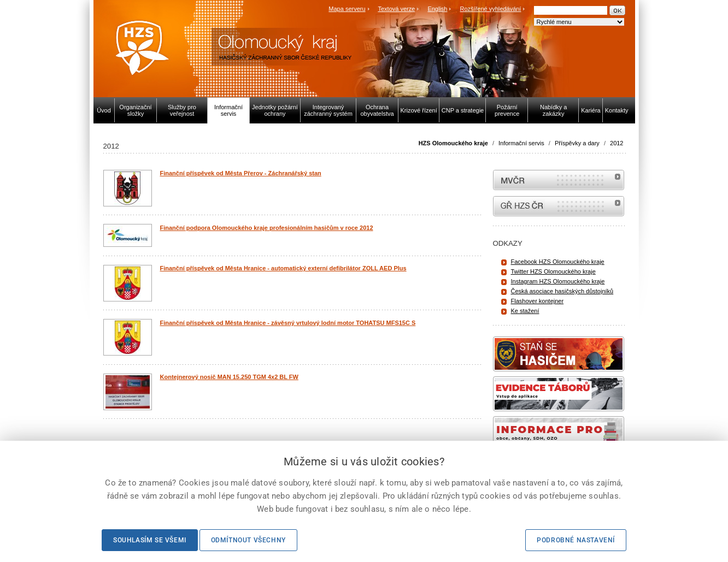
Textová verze (396, 9)
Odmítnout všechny (248, 540)
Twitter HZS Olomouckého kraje (553, 271)
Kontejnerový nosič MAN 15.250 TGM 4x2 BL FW (229, 377)
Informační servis (521, 143)
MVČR (559, 180)
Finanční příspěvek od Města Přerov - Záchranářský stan (241, 173)
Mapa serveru (347, 9)
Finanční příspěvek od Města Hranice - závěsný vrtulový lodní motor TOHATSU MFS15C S (288, 323)
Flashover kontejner (538, 301)
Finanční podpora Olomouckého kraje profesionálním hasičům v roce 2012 (267, 228)
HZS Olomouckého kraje (453, 143)
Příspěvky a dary (577, 143)
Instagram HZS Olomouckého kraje (558, 281)
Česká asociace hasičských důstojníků (562, 291)
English (437, 9)
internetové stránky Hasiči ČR (559, 206)
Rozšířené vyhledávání (491, 9)
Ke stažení (525, 311)
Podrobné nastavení (576, 540)
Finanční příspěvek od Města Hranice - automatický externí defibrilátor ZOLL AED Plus (283, 268)
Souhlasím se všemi (150, 540)
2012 (617, 143)
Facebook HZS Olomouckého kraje (558, 262)
